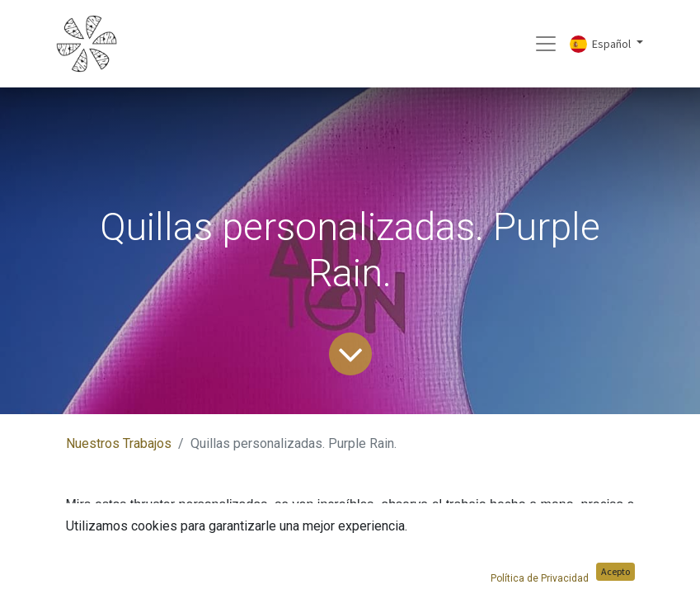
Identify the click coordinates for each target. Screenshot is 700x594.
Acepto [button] (615, 571)
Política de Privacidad (540, 578)
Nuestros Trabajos (119, 443)
